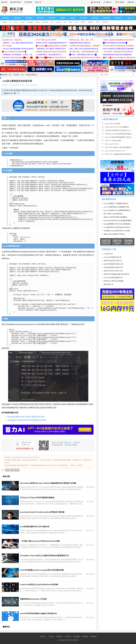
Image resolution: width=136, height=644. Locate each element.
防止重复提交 (15, 470)
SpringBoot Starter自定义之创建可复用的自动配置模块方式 (44, 556)
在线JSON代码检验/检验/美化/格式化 (116, 274)
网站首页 (6, 18)
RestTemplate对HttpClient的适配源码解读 (118, 221)
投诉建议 (85, 637)
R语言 (98, 22)
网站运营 (107, 18)
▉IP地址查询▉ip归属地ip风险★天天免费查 (51, 46)
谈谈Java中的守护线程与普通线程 (115, 217)
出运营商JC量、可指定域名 (12, 40)
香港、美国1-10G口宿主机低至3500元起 (84, 49)
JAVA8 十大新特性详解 (113, 141)
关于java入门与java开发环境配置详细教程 (37, 498)
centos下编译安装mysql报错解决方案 (116, 207)
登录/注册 (97, 2)
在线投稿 (93, 637)
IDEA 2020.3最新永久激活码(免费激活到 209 (120, 147)
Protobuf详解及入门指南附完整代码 (116, 204)
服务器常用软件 (16, 2)
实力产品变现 (7, 46)
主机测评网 (28, 2)
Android (58, 22)
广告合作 (51, 637)
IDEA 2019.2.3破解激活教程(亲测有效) (118, 154)
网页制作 (17, 18)
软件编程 (16, 75)
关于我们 (43, 637)
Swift (70, 22)
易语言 (83, 22)
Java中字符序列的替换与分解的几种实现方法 (38, 613)
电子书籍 (84, 18)
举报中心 (109, 2)
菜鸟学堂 (4, 2)
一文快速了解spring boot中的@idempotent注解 (40, 541)
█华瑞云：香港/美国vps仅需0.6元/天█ (83, 55)
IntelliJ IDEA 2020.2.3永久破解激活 (117, 127)
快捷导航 (132, 2)
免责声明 (68, 637)
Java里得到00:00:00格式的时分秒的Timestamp (119, 227)
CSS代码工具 (108, 254)
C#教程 (4, 22)
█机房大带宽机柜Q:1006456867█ (115, 43)
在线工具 (38, 2)
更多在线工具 (108, 284)
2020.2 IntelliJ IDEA (112, 144)
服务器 (73, 18)
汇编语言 (90, 22)
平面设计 (118, 18)
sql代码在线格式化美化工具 (113, 267)
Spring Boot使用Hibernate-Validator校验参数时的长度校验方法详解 (48, 483)
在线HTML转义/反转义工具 (113, 271)
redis (7, 470)
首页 (10, 75)
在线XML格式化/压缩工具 (113, 261)
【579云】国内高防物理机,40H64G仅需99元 (18, 49)
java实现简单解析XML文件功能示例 (35, 527)
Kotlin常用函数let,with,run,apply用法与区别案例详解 (42, 570)
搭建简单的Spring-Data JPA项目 (33, 599)
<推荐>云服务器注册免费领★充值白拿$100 (119, 40)
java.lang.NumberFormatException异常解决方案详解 (42, 512)
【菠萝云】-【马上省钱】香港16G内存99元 (18, 43)
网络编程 (29, 18)
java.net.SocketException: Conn (115, 151)
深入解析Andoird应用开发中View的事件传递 (119, 231)
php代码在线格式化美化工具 (114, 264)
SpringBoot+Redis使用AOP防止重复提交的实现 (27, 420)
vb (10, 22)
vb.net (16, 22)
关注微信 (121, 2)
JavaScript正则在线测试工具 (113, 278)
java (52, 22)
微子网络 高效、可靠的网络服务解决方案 (84, 52)
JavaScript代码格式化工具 (112, 257)
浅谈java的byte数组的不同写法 (114, 234)
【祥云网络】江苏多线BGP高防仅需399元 (118, 52)
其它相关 (105, 22)
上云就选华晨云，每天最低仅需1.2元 (49, 55)
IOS (65, 22)
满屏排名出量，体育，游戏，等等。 (82, 40)
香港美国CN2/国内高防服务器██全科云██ (17, 57)
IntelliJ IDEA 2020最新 (113, 124)
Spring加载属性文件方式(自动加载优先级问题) (120, 224)
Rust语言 (45, 22)
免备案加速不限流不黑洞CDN (80, 43)
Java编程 (30, 22)
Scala (76, 22)
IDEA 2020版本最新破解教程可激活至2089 (120, 137)
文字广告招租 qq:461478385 (46, 40)
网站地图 (76, 637)
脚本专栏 (40, 18)
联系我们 (59, 637)
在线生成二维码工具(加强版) (114, 281)
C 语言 (22, 22)
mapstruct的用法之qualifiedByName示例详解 (39, 585)
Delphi (38, 22)
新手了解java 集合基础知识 (113, 214)
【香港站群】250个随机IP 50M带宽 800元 (51, 49)
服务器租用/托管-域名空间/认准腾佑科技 (117, 55)
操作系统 (95, 18)
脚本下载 (52, 18)
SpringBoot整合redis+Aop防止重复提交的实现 (26, 417)
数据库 (63, 18)
